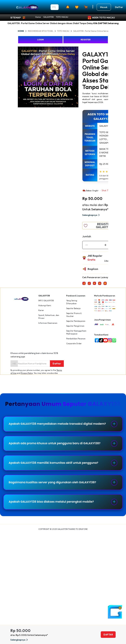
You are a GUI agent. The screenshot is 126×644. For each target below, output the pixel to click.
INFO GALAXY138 (46, 301)
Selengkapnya (91, 215)
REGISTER (86, 40)
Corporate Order (74, 343)
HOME (21, 31)
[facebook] (96, 340)
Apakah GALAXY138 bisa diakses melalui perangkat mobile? (54, 508)
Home (38, 17)
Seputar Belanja (73, 308)
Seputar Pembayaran (76, 321)
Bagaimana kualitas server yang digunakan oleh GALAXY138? (55, 488)
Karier (41, 310)
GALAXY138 (48, 17)
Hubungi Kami (45, 305)
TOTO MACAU (62, 17)
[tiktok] (100, 340)
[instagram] (109, 340)
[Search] (55, 7)
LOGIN (40, 40)
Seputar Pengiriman (75, 326)
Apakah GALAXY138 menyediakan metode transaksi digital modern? (53, 426)
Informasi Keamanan (48, 323)
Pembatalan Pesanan (76, 339)
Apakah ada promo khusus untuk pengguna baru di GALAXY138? (57, 447)
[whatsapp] (113, 340)
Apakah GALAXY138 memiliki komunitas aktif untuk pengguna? (56, 467)
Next (81, 77)
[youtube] (105, 340)
